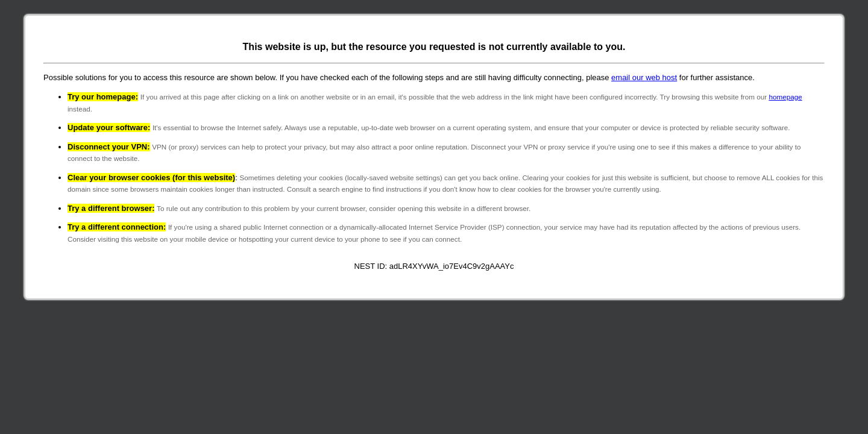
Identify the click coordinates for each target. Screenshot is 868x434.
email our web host (644, 77)
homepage (785, 97)
